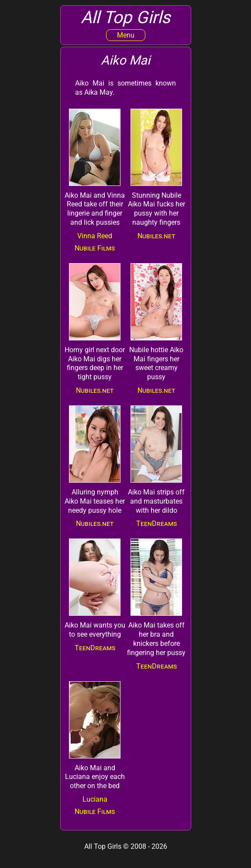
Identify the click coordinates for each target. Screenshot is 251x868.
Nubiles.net (156, 236)
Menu (126, 35)
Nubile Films (95, 248)
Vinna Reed (95, 236)
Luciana (95, 799)
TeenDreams (156, 523)
